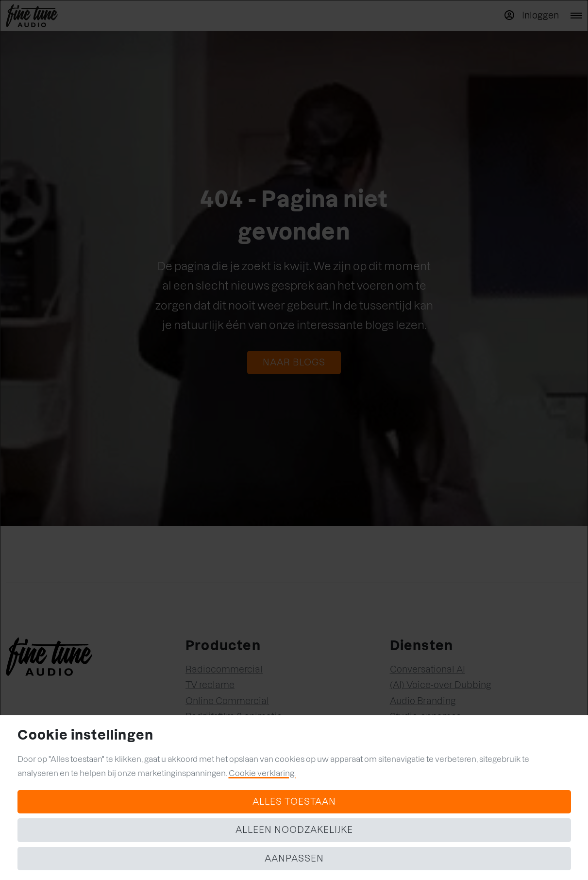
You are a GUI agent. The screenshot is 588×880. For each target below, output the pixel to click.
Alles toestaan (294, 802)
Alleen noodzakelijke (294, 830)
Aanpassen (294, 858)
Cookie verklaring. (262, 773)
